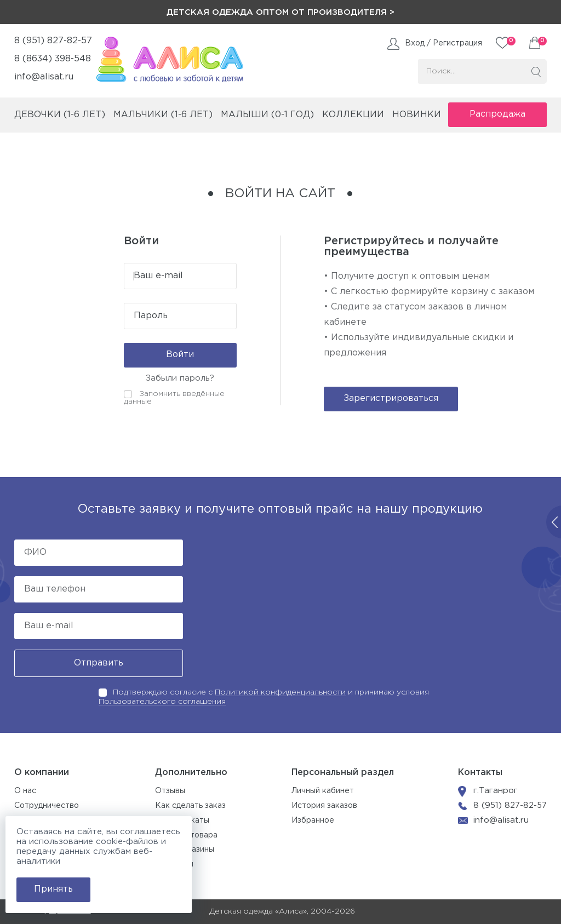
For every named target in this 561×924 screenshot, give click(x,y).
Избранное (313, 820)
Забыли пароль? (180, 378)
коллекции (353, 115)
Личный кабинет (323, 791)
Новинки (417, 115)
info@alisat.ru (44, 77)
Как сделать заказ (190, 806)
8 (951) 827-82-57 (53, 41)
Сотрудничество (47, 806)
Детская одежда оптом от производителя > (280, 12)
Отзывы (170, 791)
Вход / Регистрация (443, 43)
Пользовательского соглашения (162, 702)
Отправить (99, 663)
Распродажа (497, 114)
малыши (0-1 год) (267, 115)
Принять (53, 889)
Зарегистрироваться (391, 398)
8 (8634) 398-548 (53, 59)
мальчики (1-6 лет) (163, 115)
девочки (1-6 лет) (60, 115)
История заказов (324, 806)
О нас (25, 791)
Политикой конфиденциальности (280, 692)
